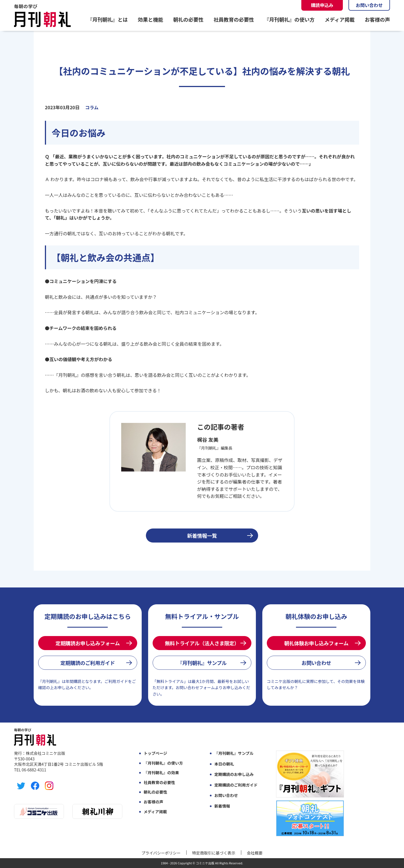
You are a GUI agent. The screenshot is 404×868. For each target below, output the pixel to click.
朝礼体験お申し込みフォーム (316, 643)
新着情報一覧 (202, 536)
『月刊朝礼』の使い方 (289, 19)
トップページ (155, 753)
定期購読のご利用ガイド (88, 663)
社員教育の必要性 (234, 19)
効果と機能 (150, 19)
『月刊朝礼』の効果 (161, 773)
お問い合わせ (369, 5)
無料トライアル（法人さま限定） (202, 643)
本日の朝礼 (224, 764)
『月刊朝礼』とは (107, 19)
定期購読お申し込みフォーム (88, 643)
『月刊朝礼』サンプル (202, 663)
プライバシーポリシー (161, 853)
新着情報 (222, 806)
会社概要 (255, 853)
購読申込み (322, 5)
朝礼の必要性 (188, 19)
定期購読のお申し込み (234, 774)
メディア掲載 (340, 19)
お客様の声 (377, 19)
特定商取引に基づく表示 (214, 853)
